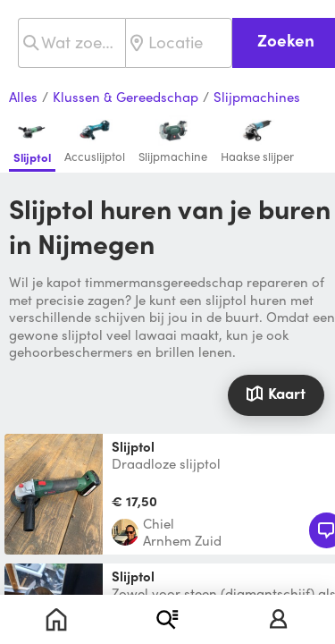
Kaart (276, 393)
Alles (23, 97)
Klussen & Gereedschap (126, 97)
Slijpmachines (257, 97)
